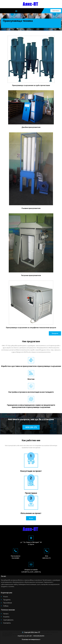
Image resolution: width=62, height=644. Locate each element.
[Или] (47, 551)
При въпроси (15, 556)
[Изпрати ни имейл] (31, 564)
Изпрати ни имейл (31, 570)
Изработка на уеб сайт (25, 636)
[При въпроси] (15, 551)
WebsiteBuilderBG (39, 636)
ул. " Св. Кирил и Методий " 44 (31, 542)
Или (47, 556)
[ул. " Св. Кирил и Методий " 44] (31, 538)
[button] (16, 11)
